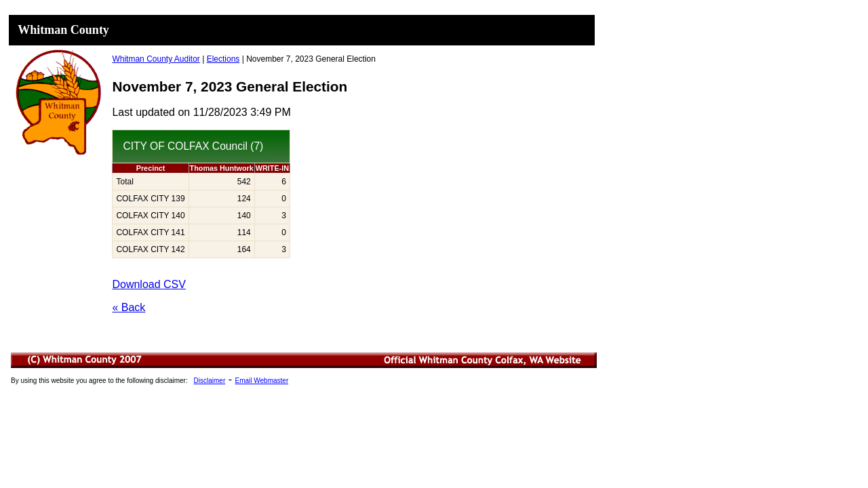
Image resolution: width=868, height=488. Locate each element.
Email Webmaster (261, 381)
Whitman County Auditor (156, 59)
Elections (223, 59)
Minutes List (304, 381)
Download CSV (149, 284)
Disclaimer (210, 381)
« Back (129, 307)
